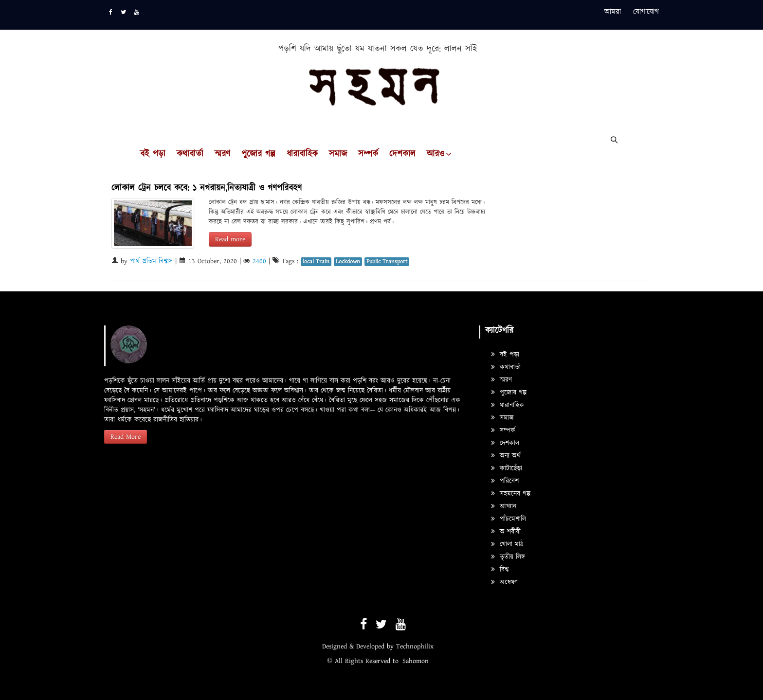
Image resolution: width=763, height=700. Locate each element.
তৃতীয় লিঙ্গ (508, 557)
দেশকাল (402, 154)
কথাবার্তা (190, 154)
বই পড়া (153, 154)
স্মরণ (222, 154)
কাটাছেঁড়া (507, 468)
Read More (126, 437)
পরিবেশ (505, 481)
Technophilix (415, 646)
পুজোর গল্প (258, 154)
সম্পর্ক (368, 154)
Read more (230, 239)
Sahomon (416, 661)
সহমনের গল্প (511, 494)
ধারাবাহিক (302, 154)
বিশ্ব (500, 570)
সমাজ (338, 154)
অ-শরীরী (506, 532)
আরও (436, 154)
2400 (259, 261)
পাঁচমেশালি (509, 519)
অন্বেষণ (504, 582)
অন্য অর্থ (506, 456)
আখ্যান (504, 506)
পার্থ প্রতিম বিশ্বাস (151, 261)
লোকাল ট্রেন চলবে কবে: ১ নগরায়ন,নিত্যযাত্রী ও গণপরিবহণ (207, 188)
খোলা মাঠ (507, 544)
